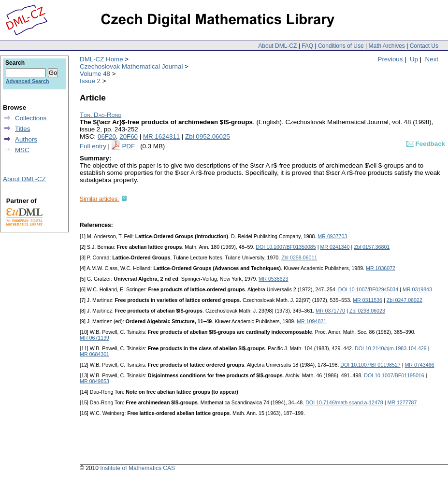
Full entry (93, 146)
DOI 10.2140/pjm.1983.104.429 (391, 348)
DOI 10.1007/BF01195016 (394, 375)
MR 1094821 (311, 321)
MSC (22, 150)
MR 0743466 (419, 365)
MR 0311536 (368, 300)
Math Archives (386, 46)
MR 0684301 (94, 354)
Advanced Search (27, 81)
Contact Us (424, 46)
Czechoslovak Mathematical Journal (131, 66)
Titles (22, 129)
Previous (390, 59)
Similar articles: (99, 199)
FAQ (307, 46)
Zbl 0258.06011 (299, 257)
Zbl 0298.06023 (367, 311)
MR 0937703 (332, 236)
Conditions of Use (341, 46)
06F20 (107, 136)
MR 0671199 (94, 338)
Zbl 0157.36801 (372, 247)
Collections (31, 118)
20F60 (129, 136)
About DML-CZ (277, 46)
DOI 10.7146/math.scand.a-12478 (344, 402)
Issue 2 (90, 81)
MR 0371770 (330, 311)
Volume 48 (95, 74)
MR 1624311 (161, 136)
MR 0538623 (273, 279)
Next (432, 59)
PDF (129, 146)
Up (414, 59)
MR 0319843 (417, 289)
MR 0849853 (94, 381)
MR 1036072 (381, 268)
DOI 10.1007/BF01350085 (286, 247)
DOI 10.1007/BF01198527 (370, 365)
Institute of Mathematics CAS (137, 468)
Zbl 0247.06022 (405, 300)
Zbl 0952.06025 (208, 136)
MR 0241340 (335, 247)
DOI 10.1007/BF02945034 (368, 289)
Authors (26, 139)
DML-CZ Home (101, 59)
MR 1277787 (402, 402)
